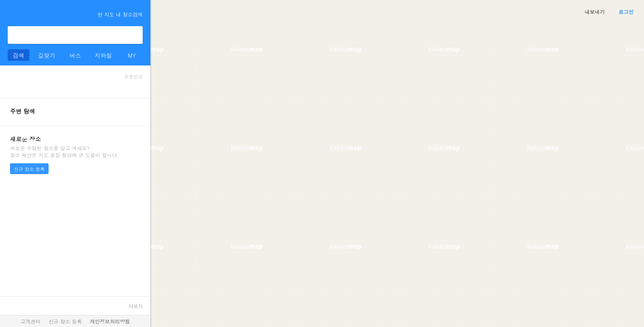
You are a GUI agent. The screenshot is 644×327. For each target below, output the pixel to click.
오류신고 (133, 76)
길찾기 (47, 55)
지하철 (104, 55)
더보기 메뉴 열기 (11, 13)
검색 (134, 35)
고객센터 (30, 321)
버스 (75, 55)
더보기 (136, 306)
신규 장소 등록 (29, 169)
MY (132, 55)
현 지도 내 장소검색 (116, 14)
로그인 (626, 12)
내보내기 (595, 12)
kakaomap (40, 14)
